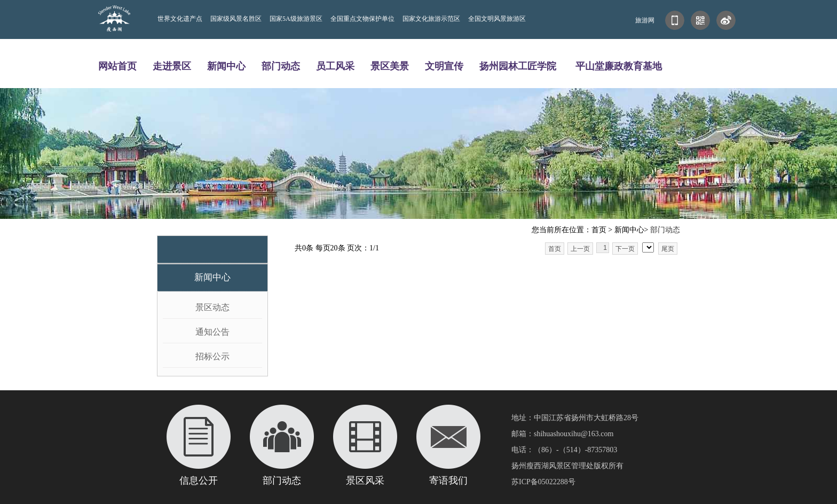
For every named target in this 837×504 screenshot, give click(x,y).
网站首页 (117, 66)
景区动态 (212, 307)
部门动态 (281, 66)
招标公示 (212, 356)
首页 (555, 249)
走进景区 (172, 66)
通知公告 (212, 332)
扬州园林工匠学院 (518, 66)
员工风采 (335, 66)
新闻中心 (226, 66)
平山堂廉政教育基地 (619, 66)
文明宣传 (444, 66)
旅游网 (645, 20)
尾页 (668, 249)
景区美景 (390, 66)
